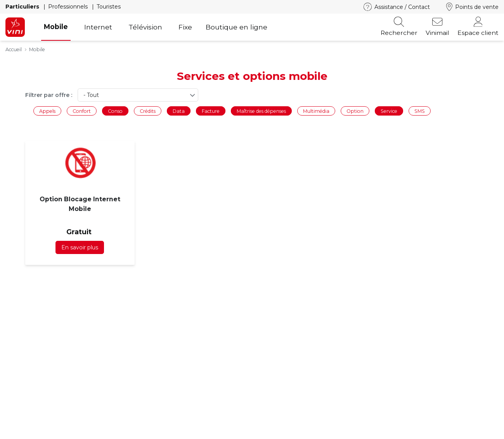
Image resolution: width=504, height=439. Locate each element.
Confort (82, 111)
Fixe (185, 27)
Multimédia (316, 111)
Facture (211, 111)
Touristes (109, 7)
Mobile (56, 27)
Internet (98, 27)
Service (389, 111)
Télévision (145, 27)
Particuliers (23, 7)
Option (355, 111)
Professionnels (69, 7)
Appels (47, 111)
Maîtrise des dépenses (261, 111)
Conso (115, 111)
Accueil (14, 49)
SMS (420, 111)
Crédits (148, 111)
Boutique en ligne (236, 27)
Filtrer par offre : (49, 95)
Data (179, 111)
